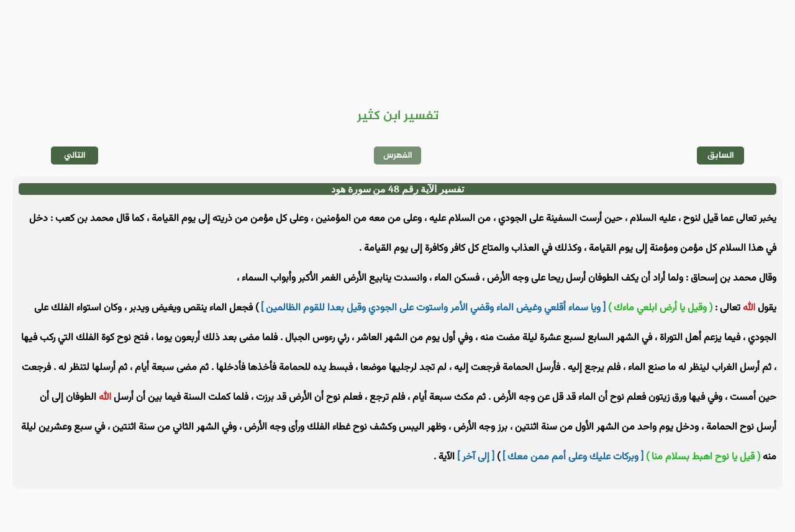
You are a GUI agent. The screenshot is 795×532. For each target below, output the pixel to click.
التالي (75, 156)
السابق (721, 156)
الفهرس (398, 156)
